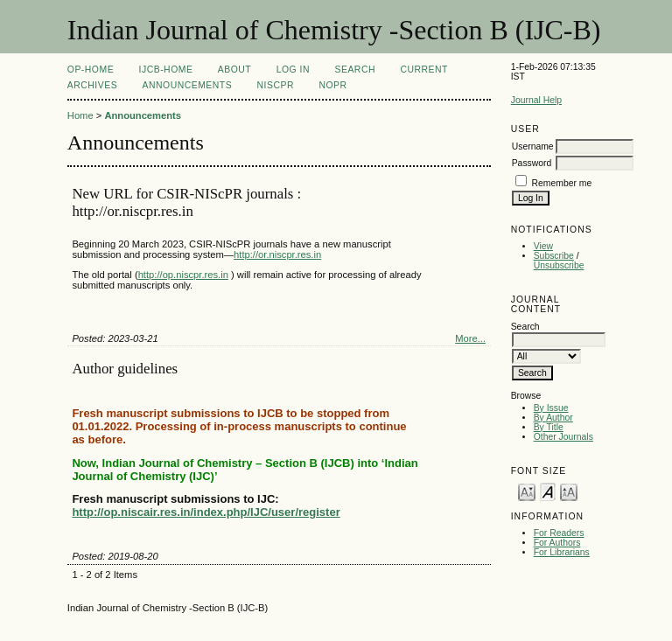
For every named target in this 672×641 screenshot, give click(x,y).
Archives (92, 85)
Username (533, 146)
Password (532, 163)
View (543, 246)
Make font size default (548, 491)
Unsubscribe (559, 265)
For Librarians (562, 552)
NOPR (332, 85)
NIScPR (276, 85)
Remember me (562, 183)
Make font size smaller (527, 491)
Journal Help (536, 100)
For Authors (557, 543)
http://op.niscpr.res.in (183, 275)
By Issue (551, 408)
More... (470, 338)
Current (423, 70)
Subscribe (554, 256)
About (234, 70)
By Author (553, 418)
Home (80, 115)
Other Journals (563, 437)
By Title (549, 427)
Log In (293, 70)
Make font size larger (569, 491)
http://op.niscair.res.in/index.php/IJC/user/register (206, 512)
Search (355, 70)
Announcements (188, 85)
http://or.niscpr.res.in (277, 254)
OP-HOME (91, 70)
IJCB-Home (166, 70)
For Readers (559, 533)
